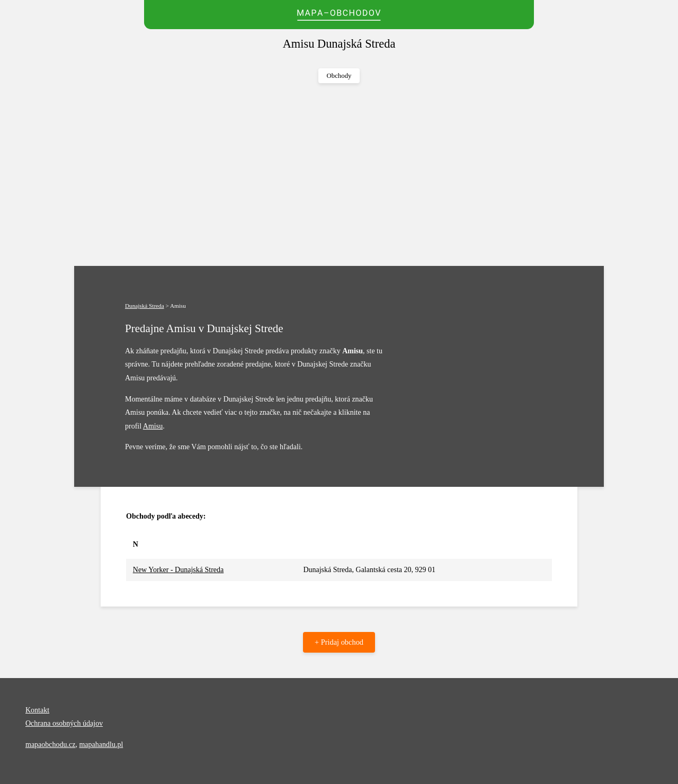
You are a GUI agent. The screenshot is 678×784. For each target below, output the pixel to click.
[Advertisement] (339, 175)
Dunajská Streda (145, 306)
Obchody (339, 76)
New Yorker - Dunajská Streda (178, 570)
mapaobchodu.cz (50, 745)
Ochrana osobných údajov (64, 723)
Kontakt (37, 710)
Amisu (153, 426)
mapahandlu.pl (101, 745)
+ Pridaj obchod (339, 642)
